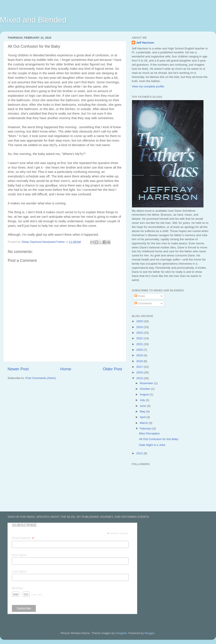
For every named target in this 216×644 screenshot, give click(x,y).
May (143, 411)
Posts (140, 296)
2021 (140, 344)
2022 (140, 338)
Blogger (149, 633)
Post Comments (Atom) (41, 378)
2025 (140, 321)
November (147, 383)
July (143, 400)
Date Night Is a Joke (152, 445)
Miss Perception (149, 433)
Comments (143, 303)
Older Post (112, 369)
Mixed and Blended (33, 20)
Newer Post (18, 369)
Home (66, 369)
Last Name (19, 571)
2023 (140, 333)
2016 (140, 372)
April (143, 417)
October (145, 389)
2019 (140, 355)
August (145, 394)
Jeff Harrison (145, 43)
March (144, 423)
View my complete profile (148, 86)
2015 (140, 378)
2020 (140, 350)
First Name (19, 555)
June (143, 406)
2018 (140, 361)
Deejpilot (121, 633)
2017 (140, 367)
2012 (140, 453)
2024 (140, 327)
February (146, 429)
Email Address (23, 538)
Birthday (17, 588)
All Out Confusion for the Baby (159, 439)
